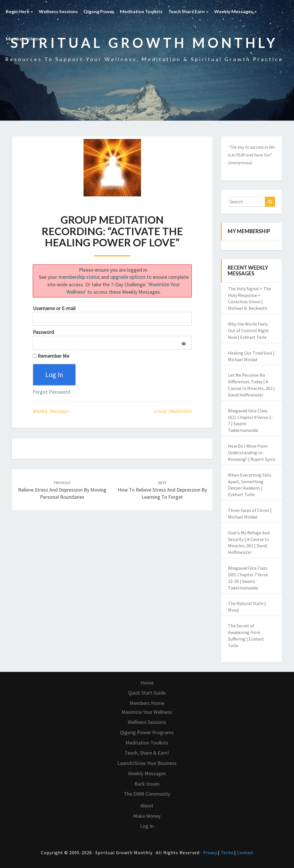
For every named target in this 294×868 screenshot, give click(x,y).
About (147, 806)
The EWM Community (147, 794)
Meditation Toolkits (141, 11)
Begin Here (19, 11)
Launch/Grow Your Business (147, 763)
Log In (147, 826)
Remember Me (51, 356)
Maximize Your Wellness (147, 712)
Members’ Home (25, 39)
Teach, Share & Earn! (147, 753)
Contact (245, 852)
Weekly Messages (235, 11)
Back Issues (147, 784)
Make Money (147, 816)
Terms (228, 852)
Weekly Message (51, 411)
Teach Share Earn (188, 11)
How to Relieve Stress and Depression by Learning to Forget (162, 490)
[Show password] (183, 343)
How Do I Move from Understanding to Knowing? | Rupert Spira (252, 453)
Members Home (147, 703)
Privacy (210, 852)
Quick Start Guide (147, 693)
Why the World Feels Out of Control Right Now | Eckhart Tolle (248, 330)
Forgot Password (51, 392)
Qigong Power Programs (147, 732)
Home (147, 683)
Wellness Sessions (58, 11)
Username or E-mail (54, 308)
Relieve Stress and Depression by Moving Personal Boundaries (62, 490)
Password (43, 332)
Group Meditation (173, 411)
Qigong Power (99, 11)
